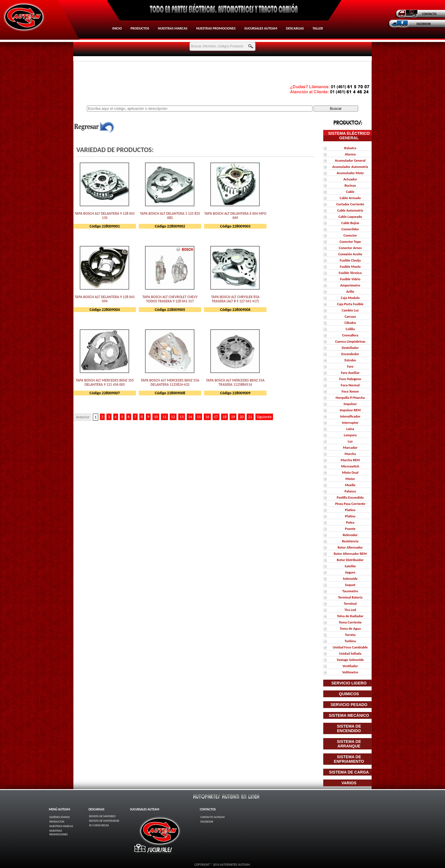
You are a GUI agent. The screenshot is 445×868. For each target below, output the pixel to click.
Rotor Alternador (350, 547)
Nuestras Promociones (216, 28)
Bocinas (350, 185)
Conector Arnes (350, 248)
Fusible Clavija (350, 260)
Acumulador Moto (350, 173)
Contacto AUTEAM (212, 817)
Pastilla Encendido (350, 497)
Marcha (350, 454)
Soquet (350, 585)
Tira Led (350, 610)
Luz (350, 441)
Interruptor (350, 423)
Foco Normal (350, 385)
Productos (140, 28)
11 (164, 417)
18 (224, 417)
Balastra (350, 148)
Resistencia (350, 541)
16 (207, 417)
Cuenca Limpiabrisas (350, 341)
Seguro (350, 572)
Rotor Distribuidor (350, 560)
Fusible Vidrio (350, 279)
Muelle (350, 485)
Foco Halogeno (350, 379)
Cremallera (350, 335)
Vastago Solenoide (350, 660)
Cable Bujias (350, 223)
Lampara (350, 435)
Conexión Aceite (350, 254)
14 (190, 417)
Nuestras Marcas (173, 28)
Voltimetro (350, 672)
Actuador (350, 179)
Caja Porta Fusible (350, 304)
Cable (350, 192)
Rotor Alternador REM (350, 554)
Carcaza (350, 316)
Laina (350, 429)
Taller (318, 28)
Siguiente (264, 417)
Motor (350, 479)
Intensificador (350, 416)
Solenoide (350, 579)
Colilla (350, 329)
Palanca (350, 491)
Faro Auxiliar (350, 373)
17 (216, 417)
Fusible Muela (350, 266)
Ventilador (350, 666)
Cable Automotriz (350, 210)
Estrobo (350, 360)
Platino (350, 510)
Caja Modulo (350, 298)
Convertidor (350, 229)
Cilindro (350, 323)
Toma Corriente (350, 622)
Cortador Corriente (350, 204)
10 (156, 417)
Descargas (295, 28)
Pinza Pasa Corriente (350, 504)
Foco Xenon (350, 391)
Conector (350, 235)
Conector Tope (350, 242)
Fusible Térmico (350, 273)
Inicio (117, 28)
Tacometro (350, 591)
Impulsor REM (350, 410)
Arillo (350, 291)
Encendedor (350, 354)
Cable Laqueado (350, 217)
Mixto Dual (350, 472)
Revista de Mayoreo (102, 816)
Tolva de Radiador (350, 616)
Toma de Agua (350, 628)
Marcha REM (350, 460)
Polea (350, 522)
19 (233, 417)
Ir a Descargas (99, 825)
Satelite (350, 566)
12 (173, 417)
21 (250, 417)
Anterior (83, 417)
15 (199, 417)
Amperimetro (350, 285)
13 (182, 417)
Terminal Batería (350, 597)
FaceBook (207, 822)
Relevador (350, 535)
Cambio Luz (350, 310)
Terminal (350, 603)
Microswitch (350, 466)
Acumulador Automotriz (350, 167)
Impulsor (350, 404)
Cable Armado (350, 198)
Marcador (350, 447)
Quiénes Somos (60, 817)
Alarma (350, 154)
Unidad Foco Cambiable (350, 647)
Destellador (350, 348)
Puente (350, 529)
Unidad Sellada (350, 653)
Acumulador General (350, 160)
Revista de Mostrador (104, 821)
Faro (350, 366)
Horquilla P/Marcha (350, 398)
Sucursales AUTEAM (261, 28)
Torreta (350, 635)
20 (242, 417)
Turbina (350, 641)
